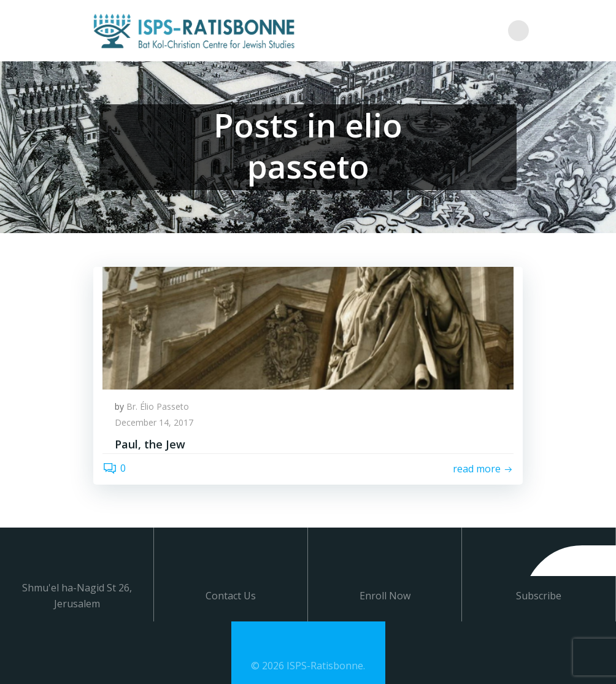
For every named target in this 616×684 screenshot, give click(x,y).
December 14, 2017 (154, 422)
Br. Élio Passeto (158, 406)
